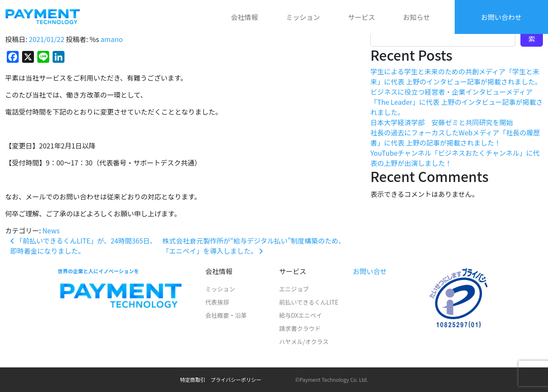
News (51, 230)
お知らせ (417, 17)
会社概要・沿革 (226, 315)
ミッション (303, 17)
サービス (361, 17)
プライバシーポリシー (236, 379)
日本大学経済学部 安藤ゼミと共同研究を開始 (442, 122)
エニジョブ (294, 289)
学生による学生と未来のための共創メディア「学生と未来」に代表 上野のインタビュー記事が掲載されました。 (456, 76)
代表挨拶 (217, 302)
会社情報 (244, 17)
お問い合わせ (501, 17)
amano (112, 39)
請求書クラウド (300, 328)
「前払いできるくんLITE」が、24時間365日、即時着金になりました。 (83, 246)
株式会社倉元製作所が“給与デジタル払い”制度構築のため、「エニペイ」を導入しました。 (254, 246)
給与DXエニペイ (301, 315)
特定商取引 (193, 379)
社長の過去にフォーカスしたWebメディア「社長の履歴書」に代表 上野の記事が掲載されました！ (455, 137)
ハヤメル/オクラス (304, 342)
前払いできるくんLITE (309, 302)
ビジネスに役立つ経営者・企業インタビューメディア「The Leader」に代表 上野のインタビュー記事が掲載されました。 (456, 102)
